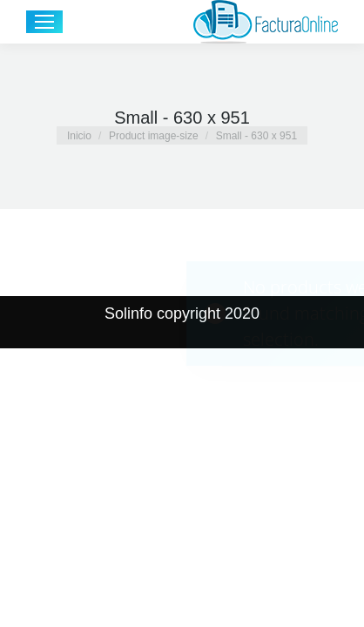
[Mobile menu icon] (44, 22)
